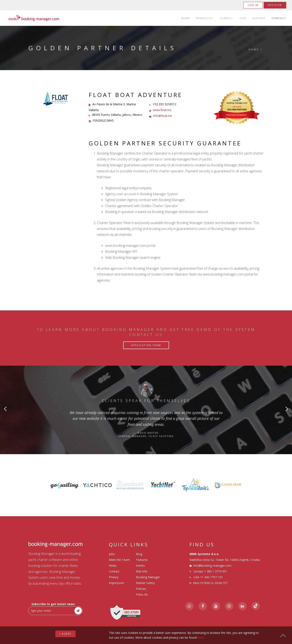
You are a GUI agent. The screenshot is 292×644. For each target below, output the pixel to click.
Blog (139, 554)
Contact (279, 18)
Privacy (114, 577)
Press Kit (142, 594)
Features (142, 560)
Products (205, 18)
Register (275, 5)
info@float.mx (163, 116)
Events (140, 566)
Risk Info (142, 571)
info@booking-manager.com (212, 566)
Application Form (146, 345)
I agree (66, 634)
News (113, 566)
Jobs (112, 554)
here (201, 637)
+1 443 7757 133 (211, 577)
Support (259, 18)
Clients (226, 18)
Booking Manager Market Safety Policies (148, 583)
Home (186, 18)
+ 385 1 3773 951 (216, 571)
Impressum (116, 583)
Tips (243, 18)
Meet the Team (119, 560)
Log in (253, 5)
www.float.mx (162, 110)
